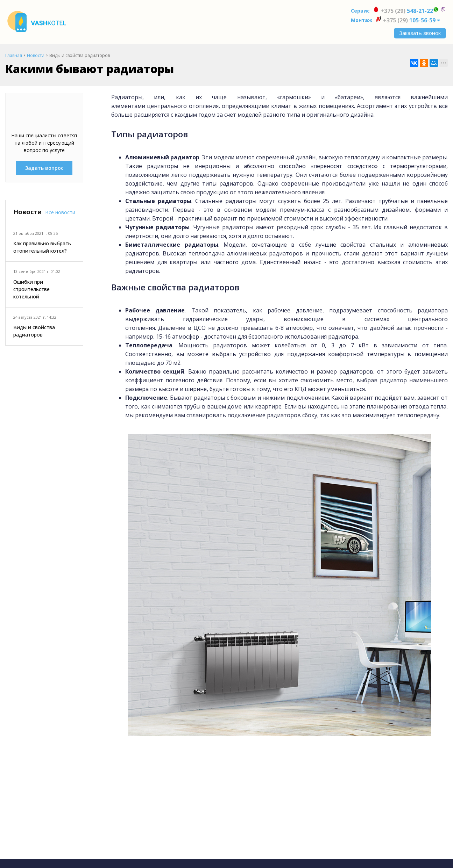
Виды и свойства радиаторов (34, 331)
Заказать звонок (420, 33)
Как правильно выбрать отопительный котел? (42, 247)
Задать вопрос (44, 168)
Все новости (60, 212)
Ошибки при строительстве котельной (31, 289)
